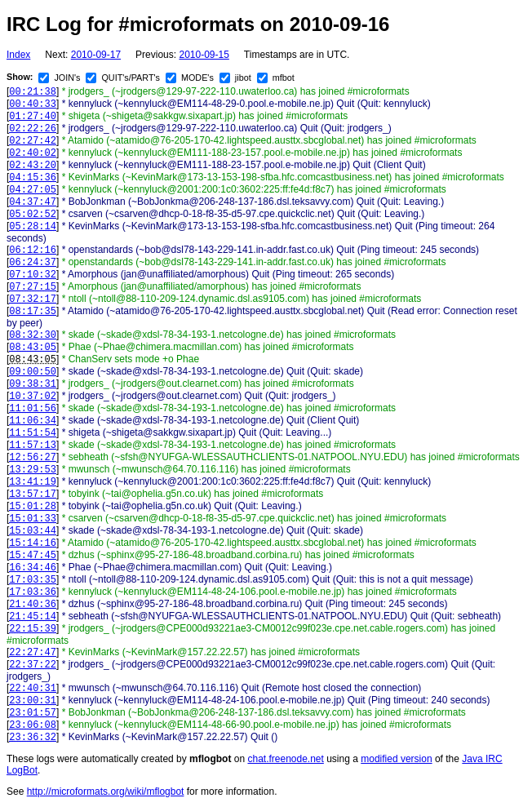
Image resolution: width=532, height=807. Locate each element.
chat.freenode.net (285, 759)
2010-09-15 (204, 55)
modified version (396, 759)
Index (18, 55)
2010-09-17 (96, 55)
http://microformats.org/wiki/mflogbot (106, 791)
